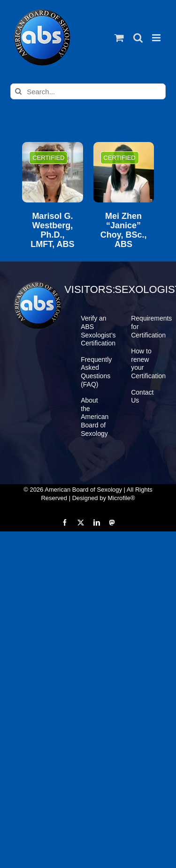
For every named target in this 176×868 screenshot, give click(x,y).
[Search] (18, 91)
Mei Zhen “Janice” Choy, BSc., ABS (124, 230)
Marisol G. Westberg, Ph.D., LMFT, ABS (52, 230)
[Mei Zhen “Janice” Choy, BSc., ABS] (124, 172)
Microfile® (122, 498)
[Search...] (88, 91)
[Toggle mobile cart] (119, 38)
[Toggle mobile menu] (157, 38)
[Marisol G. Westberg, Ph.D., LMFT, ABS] (52, 172)
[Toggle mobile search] (138, 38)
